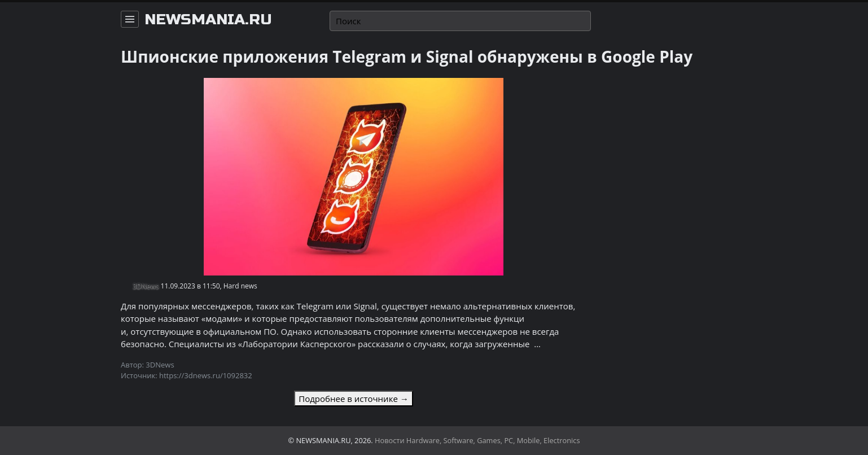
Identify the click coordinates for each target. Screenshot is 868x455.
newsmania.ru (208, 20)
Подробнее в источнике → (353, 399)
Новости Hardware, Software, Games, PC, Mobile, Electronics (477, 440)
